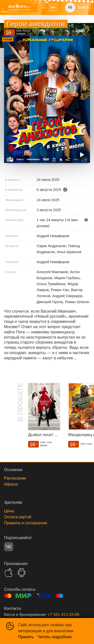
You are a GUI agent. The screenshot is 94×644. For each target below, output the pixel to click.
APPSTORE (9, 573)
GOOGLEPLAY (22, 573)
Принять (26, 637)
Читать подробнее (55, 637)
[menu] (50, 7)
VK (9, 547)
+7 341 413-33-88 (63, 615)
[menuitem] (53, 7)
